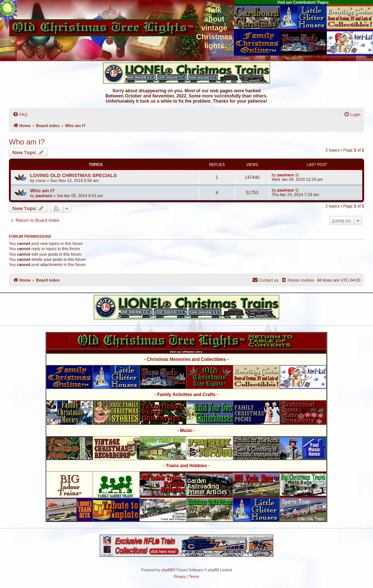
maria (41, 180)
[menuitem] (20, 114)
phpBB (167, 570)
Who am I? (27, 142)
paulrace (286, 175)
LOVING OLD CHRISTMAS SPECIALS (73, 175)
